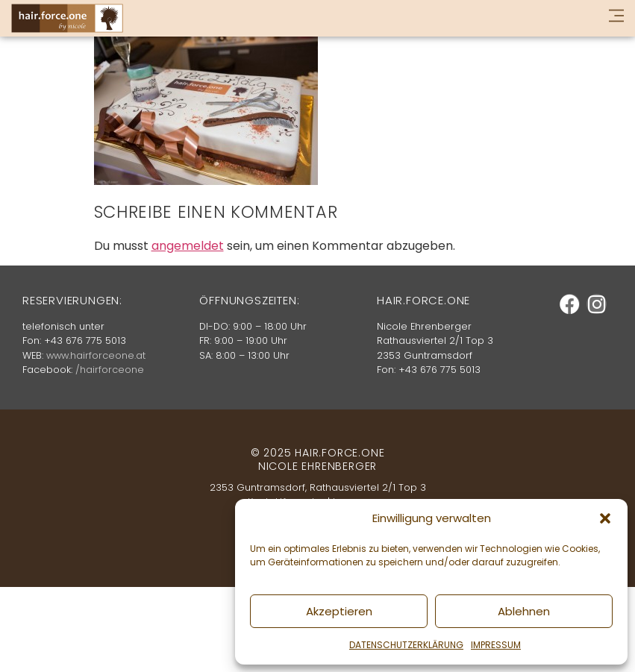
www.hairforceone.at (96, 355)
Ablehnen (524, 611)
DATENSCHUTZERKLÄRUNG (406, 645)
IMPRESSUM (496, 645)
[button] (605, 518)
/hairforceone (110, 370)
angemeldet (188, 246)
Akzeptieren (339, 611)
